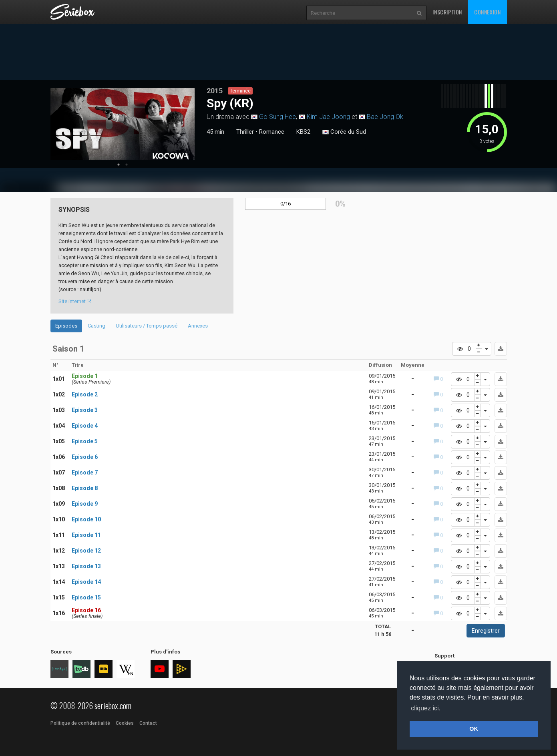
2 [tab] (127, 165)
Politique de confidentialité (80, 723)
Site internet (75, 301)
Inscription (447, 12)
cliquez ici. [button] (426, 708)
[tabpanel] (123, 124)
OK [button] (474, 729)
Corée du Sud (344, 132)
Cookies (125, 723)
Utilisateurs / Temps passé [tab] (147, 326)
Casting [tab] (97, 326)
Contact (148, 723)
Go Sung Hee (277, 117)
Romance (272, 132)
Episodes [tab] (66, 326)
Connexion (487, 12)
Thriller (245, 132)
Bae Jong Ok (385, 117)
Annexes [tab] (198, 326)
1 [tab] (119, 165)
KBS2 (303, 132)
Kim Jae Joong (328, 117)
